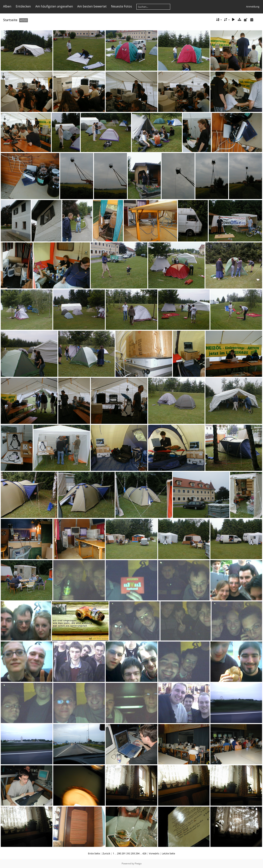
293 (133, 853)
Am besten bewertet (92, 6)
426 (144, 853)
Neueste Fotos (122, 6)
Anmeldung (253, 7)
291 (124, 853)
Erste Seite (94, 853)
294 (137, 853)
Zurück (106, 853)
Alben (7, 6)
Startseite (10, 20)
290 (119, 853)
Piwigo (138, 863)
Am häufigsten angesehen (54, 6)
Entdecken (23, 6)
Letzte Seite (168, 853)
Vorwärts (154, 853)
